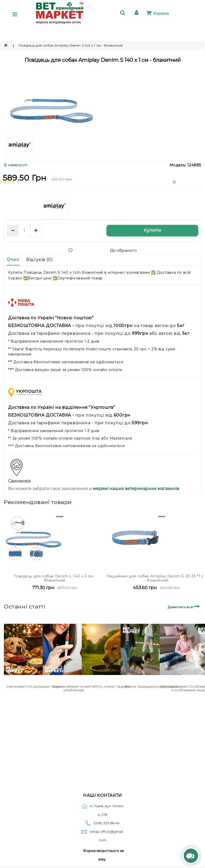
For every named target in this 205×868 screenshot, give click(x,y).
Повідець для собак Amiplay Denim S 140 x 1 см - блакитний (71, 45)
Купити (152, 230)
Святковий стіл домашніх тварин (35, 686)
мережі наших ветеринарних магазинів (135, 489)
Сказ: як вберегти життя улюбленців (74, 688)
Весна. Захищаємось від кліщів (152, 686)
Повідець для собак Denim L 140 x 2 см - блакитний (54, 578)
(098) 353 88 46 (106, 823)
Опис (13, 260)
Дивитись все (184, 606)
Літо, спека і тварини (113, 686)
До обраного (103, 250)
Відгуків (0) (39, 260)
